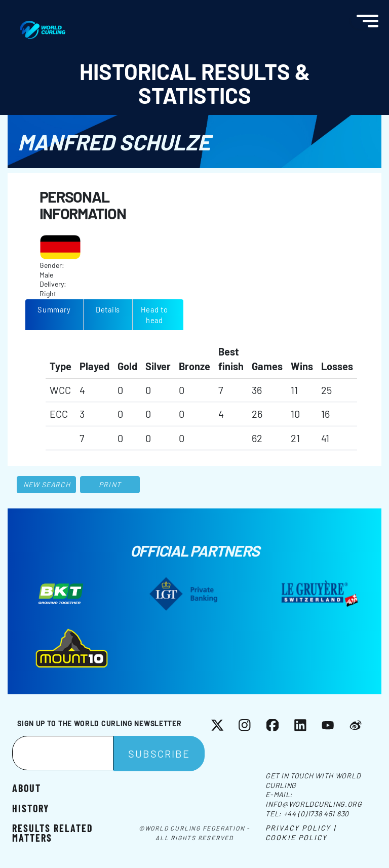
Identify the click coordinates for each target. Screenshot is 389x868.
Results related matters (53, 832)
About (27, 787)
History (31, 808)
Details (108, 309)
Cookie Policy (296, 837)
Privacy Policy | (301, 828)
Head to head (154, 315)
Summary (54, 309)
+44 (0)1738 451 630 (316, 814)
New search (47, 484)
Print (110, 484)
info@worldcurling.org (314, 804)
